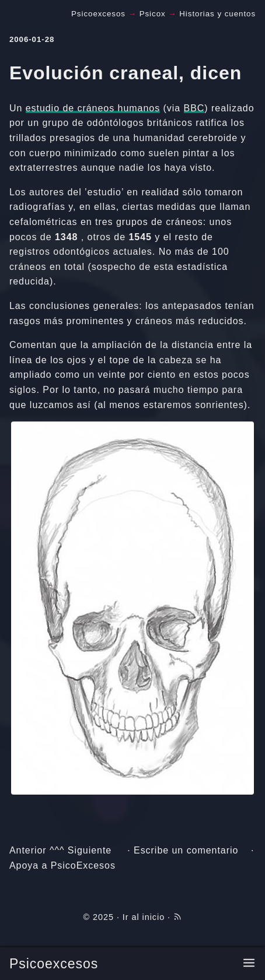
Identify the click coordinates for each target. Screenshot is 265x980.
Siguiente (90, 850)
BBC (194, 108)
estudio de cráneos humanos (93, 108)
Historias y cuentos (217, 14)
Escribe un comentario (186, 850)
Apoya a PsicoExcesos (62, 865)
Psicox (153, 14)
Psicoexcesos (54, 964)
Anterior (28, 850)
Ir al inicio (144, 917)
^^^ (57, 850)
